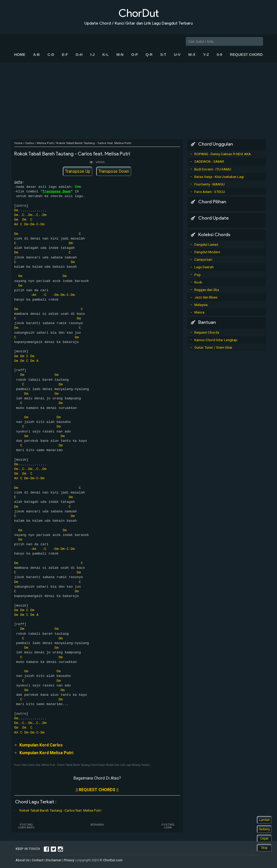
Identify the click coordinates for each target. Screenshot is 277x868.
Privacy (69, 860)
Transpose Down (114, 171)
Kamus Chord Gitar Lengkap (216, 340)
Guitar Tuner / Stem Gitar (213, 347)
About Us (23, 860)
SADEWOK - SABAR (209, 161)
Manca (199, 312)
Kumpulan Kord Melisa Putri (46, 753)
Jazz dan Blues (206, 297)
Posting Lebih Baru (27, 826)
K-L (105, 55)
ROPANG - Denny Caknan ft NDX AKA (223, 154)
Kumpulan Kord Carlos (41, 745)
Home (20, 55)
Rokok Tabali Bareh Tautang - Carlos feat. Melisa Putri (60, 810)
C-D (51, 55)
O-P (134, 55)
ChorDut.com (113, 860)
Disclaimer (54, 860)
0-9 (219, 55)
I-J (92, 55)
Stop (264, 848)
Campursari (203, 259)
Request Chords (207, 332)
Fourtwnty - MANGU (209, 184)
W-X (192, 55)
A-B (37, 55)
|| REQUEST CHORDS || (97, 790)
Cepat (264, 839)
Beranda (97, 825)
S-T (163, 55)
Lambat (264, 820)
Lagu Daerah (204, 267)
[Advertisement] (139, 100)
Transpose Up (78, 171)
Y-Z (206, 55)
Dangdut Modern (207, 252)
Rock (198, 282)
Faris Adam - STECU (210, 192)
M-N (120, 55)
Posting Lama (168, 826)
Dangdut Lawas (206, 244)
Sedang (264, 829)
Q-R (149, 55)
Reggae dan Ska (207, 290)
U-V (177, 55)
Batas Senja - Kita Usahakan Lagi (219, 177)
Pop (198, 275)
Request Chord (246, 55)
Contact (38, 860)
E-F (65, 55)
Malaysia (201, 305)
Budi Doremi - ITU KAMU (213, 169)
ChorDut (139, 13)
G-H (79, 55)
